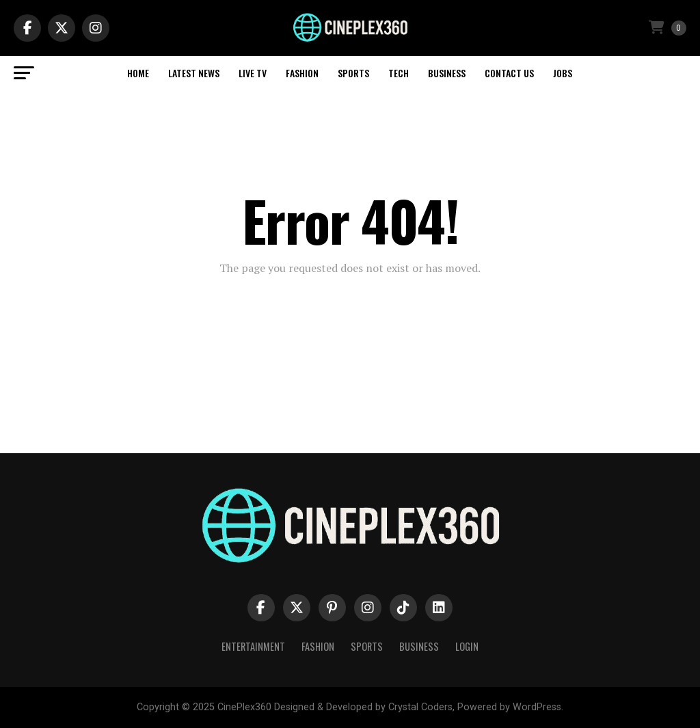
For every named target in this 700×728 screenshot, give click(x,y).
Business (447, 73)
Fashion (302, 73)
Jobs (563, 73)
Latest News (194, 73)
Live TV (253, 73)
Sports (353, 73)
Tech (399, 73)
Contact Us (509, 73)
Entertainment (253, 646)
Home (138, 73)
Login (467, 646)
